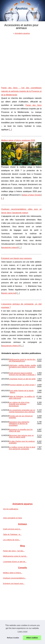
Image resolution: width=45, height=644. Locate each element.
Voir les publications (11, 509)
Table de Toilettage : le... (12, 534)
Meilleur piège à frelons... (13, 573)
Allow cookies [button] (32, 638)
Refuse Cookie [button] (13, 638)
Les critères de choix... (12, 540)
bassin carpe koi (9, 293)
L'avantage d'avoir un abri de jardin (22, 379)
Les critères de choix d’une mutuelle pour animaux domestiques (19, 404)
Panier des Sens (33, 105)
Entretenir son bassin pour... (14, 583)
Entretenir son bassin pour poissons (16, 258)
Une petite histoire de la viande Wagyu (22, 391)
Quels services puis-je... (12, 529)
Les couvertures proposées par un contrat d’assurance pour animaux (22, 411)
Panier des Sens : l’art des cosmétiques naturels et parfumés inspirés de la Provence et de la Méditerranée (21, 91)
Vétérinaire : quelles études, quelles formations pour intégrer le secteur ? (23, 367)
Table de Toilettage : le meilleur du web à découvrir (22, 397)
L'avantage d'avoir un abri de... (15, 562)
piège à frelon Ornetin (32, 195)
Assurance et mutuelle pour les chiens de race (21, 430)
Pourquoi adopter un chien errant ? (22, 385)
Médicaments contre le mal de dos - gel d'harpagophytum (23, 360)
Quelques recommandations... (15, 578)
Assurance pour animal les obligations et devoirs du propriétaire (19, 424)
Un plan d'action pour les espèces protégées (22, 442)
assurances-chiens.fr (11, 346)
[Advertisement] (22, 59)
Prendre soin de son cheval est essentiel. (21, 417)
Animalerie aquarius (22, 33)
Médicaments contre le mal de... (15, 556)
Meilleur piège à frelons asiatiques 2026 (18, 140)
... (10, 130)
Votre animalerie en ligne (12, 518)
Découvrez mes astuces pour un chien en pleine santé (21, 436)
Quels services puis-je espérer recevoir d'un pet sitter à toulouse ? (23, 374)
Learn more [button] (23, 631)
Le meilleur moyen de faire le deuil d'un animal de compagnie (22, 448)
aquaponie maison (10, 247)
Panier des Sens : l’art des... (14, 551)
